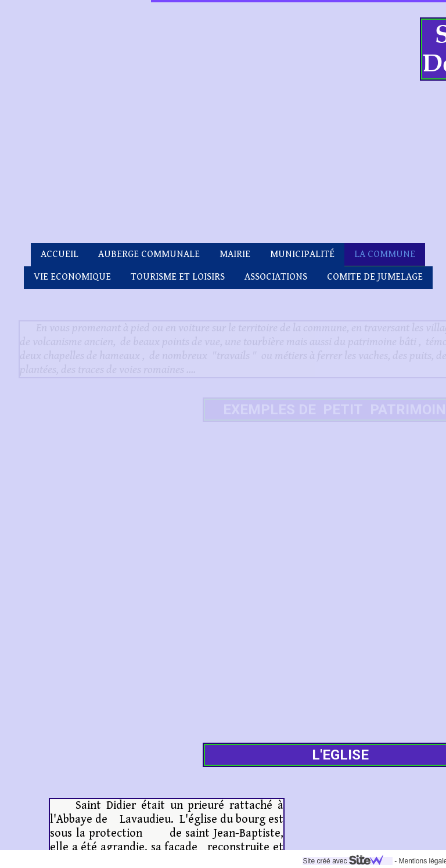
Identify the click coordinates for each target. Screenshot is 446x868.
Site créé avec (196, 861)
